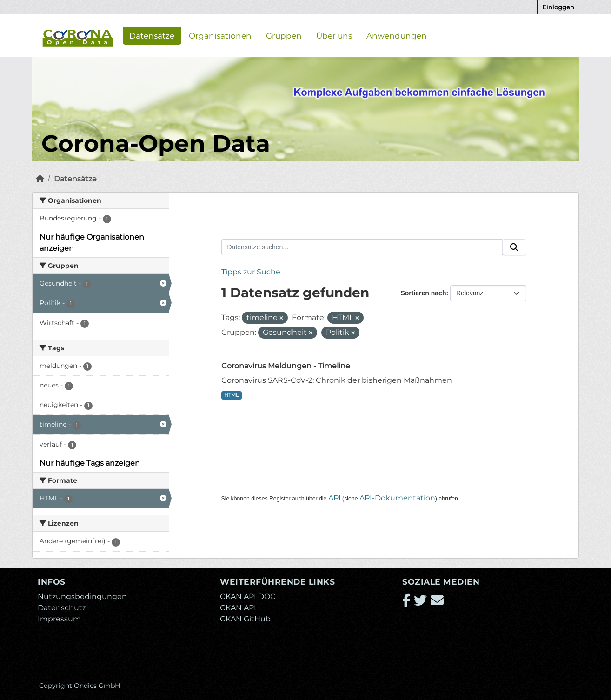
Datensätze (152, 35)
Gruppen (284, 35)
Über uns (334, 35)
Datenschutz (62, 608)
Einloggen (558, 7)
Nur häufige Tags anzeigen (90, 463)
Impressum (59, 619)
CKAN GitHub (245, 619)
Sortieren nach (423, 293)
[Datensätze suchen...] (362, 247)
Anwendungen (397, 35)
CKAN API (238, 608)
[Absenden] (514, 247)
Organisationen (220, 35)
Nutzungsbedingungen (82, 597)
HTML (231, 395)
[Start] (40, 179)
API (335, 498)
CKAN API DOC (248, 597)
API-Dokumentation (397, 498)
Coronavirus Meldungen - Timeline (286, 366)
